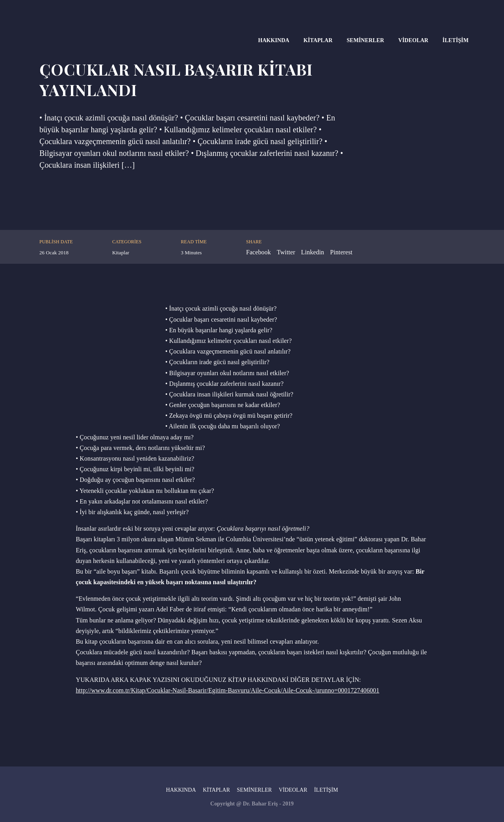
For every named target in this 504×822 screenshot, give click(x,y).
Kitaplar (318, 40)
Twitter (286, 252)
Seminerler (365, 40)
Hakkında (273, 40)
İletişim (456, 40)
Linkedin (313, 252)
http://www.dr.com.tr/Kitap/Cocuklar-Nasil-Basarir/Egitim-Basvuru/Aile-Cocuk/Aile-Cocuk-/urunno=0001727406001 (228, 690)
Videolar (413, 40)
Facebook (258, 252)
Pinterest (341, 252)
